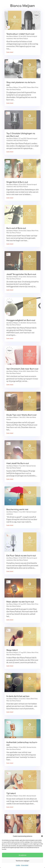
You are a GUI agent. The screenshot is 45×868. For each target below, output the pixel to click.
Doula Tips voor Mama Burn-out (21, 415)
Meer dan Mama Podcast (21, 38)
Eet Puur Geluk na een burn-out (21, 556)
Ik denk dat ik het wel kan (18, 696)
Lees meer (10, 52)
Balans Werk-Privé (33, 87)
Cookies (18, 865)
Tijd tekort (11, 793)
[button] (42, 836)
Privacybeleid (25, 865)
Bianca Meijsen (14, 36)
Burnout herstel (32, 277)
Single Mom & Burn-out (17, 182)
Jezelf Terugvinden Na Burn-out (21, 274)
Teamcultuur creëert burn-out (20, 34)
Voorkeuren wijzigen (22, 861)
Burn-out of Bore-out (16, 228)
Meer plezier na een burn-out (20, 602)
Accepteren (22, 855)
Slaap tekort (12, 650)
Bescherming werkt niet (17, 510)
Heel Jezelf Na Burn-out (18, 463)
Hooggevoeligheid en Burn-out (21, 320)
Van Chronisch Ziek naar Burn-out (22, 369)
